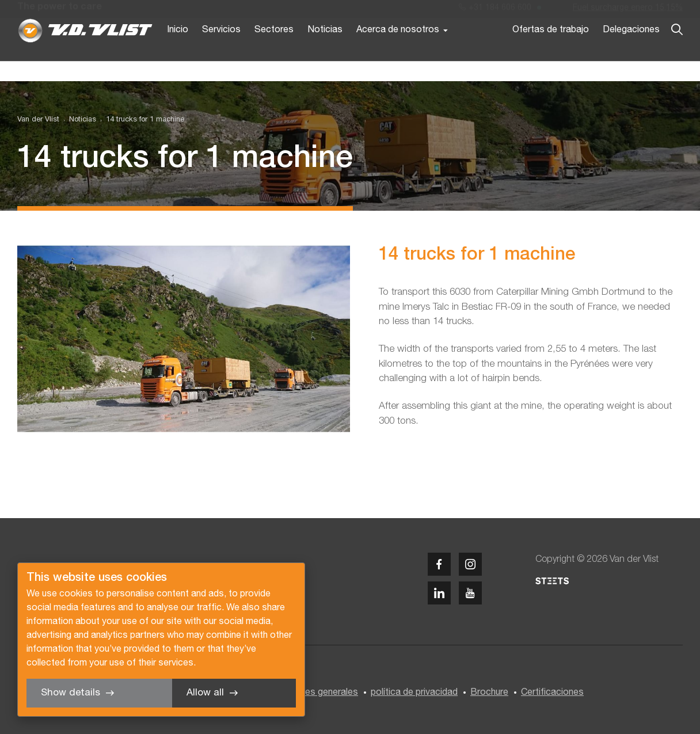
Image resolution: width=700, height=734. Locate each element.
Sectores (274, 51)
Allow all (205, 693)
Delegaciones (631, 51)
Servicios (221, 51)
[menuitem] (78, 120)
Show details (71, 693)
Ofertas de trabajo (551, 51)
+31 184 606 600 (495, 11)
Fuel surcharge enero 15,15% (628, 11)
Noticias (325, 51)
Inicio (178, 51)
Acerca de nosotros (398, 51)
